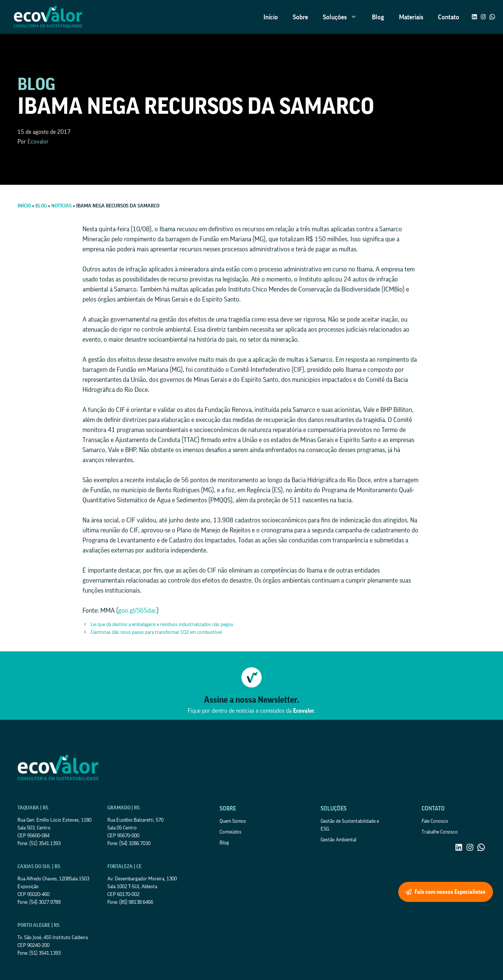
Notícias (61, 206)
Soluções (344, 17)
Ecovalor (38, 142)
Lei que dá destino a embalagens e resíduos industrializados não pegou (162, 625)
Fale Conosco (435, 821)
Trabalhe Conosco (440, 832)
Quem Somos (233, 821)
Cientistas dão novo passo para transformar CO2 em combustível (156, 632)
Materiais (411, 17)
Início (271, 17)
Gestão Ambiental (338, 840)
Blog (378, 17)
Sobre (300, 17)
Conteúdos (231, 832)
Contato (449, 17)
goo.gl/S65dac (137, 610)
